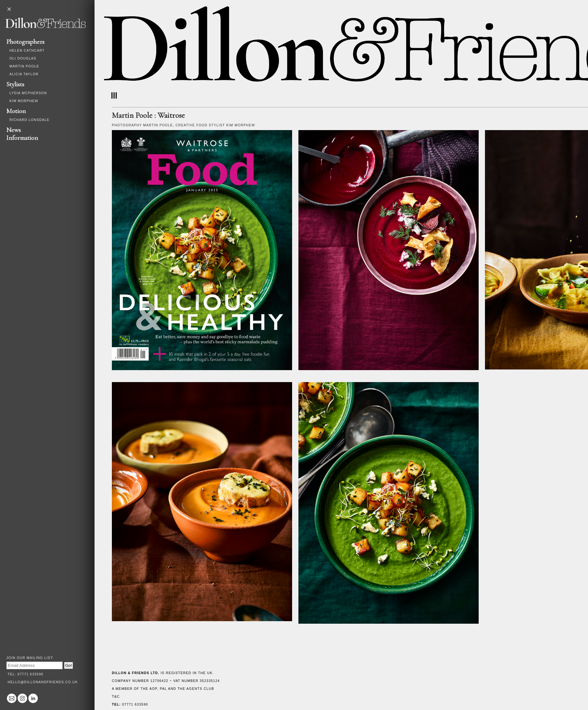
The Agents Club (196, 689)
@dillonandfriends (22, 698)
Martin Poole (24, 66)
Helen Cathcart (27, 50)
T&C (116, 696)
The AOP (149, 689)
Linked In (33, 698)
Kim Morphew (24, 101)
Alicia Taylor (24, 74)
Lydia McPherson (28, 93)
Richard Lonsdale (29, 120)
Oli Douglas (23, 58)
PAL (163, 689)
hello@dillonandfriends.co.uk (43, 682)
